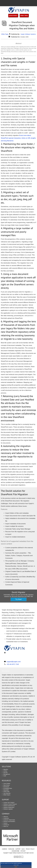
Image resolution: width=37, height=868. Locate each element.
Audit (5, 776)
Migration (6, 769)
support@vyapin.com (14, 662)
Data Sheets (7, 785)
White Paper (5, 34)
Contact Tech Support (9, 802)
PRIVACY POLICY (30, 849)
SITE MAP (23, 851)
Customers (6, 818)
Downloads (6, 787)
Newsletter (6, 790)
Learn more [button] (16, 865)
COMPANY (5, 849)
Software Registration (9, 807)
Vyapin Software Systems (28, 34)
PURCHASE (11, 849)
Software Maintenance (9, 806)
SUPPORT (5, 800)
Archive (5, 771)
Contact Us (6, 825)
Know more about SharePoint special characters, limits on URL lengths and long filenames (18, 138)
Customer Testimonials (9, 820)
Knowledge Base (8, 788)
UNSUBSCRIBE (15, 851)
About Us (6, 826)
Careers (5, 823)
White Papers (7, 795)
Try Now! (18, 599)
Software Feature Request (10, 804)
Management (7, 774)
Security (5, 773)
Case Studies (7, 783)
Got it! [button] (16, 867)
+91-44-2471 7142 (13, 664)
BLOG (23, 849)
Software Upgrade (8, 809)
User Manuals (7, 793)
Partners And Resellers (9, 821)
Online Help (6, 792)
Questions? (13, 16)
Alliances (6, 817)
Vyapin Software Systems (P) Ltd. (17, 853)
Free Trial (24, 16)
